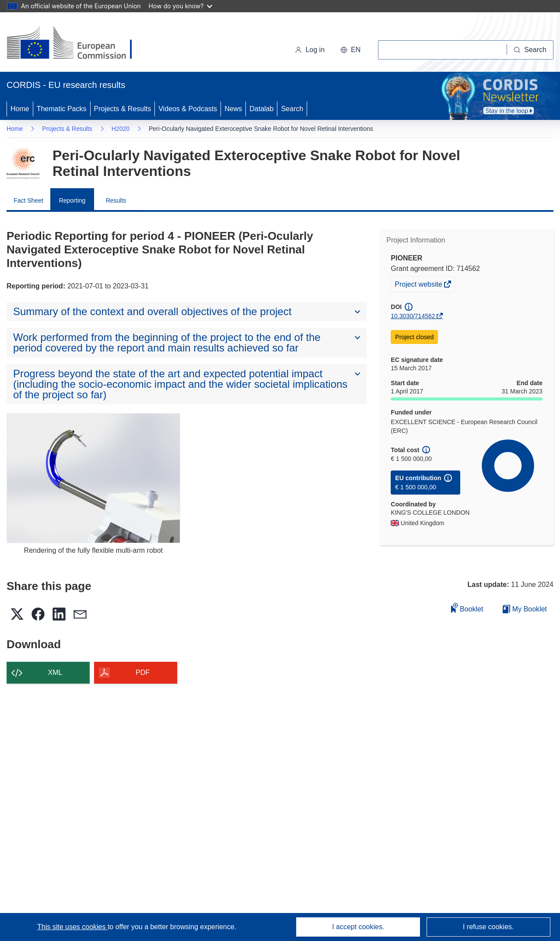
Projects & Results (123, 109)
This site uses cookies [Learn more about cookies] (72, 927)
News (233, 109)
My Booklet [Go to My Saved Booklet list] (525, 609)
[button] (350, 50)
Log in (310, 50)
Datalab (261, 109)
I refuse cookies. (488, 927)
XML (55, 672)
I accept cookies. (358, 927)
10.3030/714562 (413, 316)
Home (20, 109)
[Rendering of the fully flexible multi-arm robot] (93, 478)
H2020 (121, 129)
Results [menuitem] (116, 200)
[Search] (530, 50)
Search (292, 109)
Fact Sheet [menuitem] (28, 200)
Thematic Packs (62, 109)
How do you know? (181, 6)
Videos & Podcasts (188, 109)
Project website (419, 285)
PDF (143, 672)
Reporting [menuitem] (72, 200)
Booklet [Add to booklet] (467, 608)
